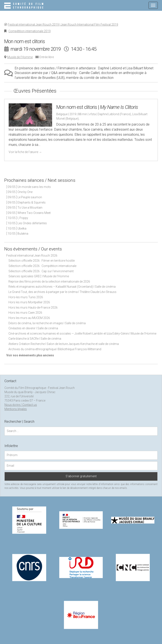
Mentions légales (16, 409)
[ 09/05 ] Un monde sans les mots (29, 187)
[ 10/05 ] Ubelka (16, 228)
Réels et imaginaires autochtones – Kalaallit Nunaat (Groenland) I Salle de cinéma (62, 287)
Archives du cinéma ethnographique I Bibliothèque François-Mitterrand (55, 349)
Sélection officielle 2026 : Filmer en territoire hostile (42, 261)
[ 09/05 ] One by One (19, 192)
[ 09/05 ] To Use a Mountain (24, 208)
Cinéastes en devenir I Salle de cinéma (33, 328)
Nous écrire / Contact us (21, 405)
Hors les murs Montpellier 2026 (29, 302)
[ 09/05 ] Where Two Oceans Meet (28, 213)
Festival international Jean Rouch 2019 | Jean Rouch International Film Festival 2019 (63, 25)
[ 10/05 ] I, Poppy (17, 218)
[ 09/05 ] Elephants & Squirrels (26, 202)
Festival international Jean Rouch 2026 (32, 256)
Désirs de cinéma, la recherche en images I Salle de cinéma (47, 323)
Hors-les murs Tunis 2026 (26, 297)
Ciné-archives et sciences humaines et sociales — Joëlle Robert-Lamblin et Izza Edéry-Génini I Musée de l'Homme (82, 334)
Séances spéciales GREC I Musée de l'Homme (39, 276)
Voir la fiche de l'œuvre (25, 152)
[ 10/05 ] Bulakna (17, 234)
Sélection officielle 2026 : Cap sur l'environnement (41, 271)
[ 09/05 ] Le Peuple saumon (24, 197)
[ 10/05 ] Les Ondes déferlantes (27, 223)
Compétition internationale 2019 (30, 31)
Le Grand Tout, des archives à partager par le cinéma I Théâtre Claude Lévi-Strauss (62, 292)
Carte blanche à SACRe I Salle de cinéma (35, 339)
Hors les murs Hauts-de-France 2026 (33, 308)
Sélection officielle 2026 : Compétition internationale (42, 266)
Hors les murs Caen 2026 (25, 313)
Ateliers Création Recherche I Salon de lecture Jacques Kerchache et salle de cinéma (64, 344)
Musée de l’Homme (20, 57)
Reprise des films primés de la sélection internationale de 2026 (49, 282)
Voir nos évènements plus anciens (30, 355)
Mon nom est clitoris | (97, 107)
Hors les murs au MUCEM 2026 (29, 318)
